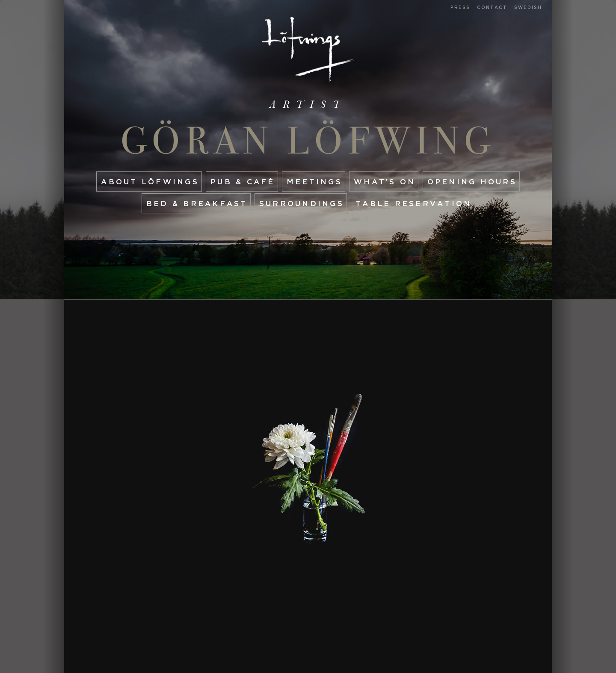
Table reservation (413, 203)
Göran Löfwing (308, 141)
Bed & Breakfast (197, 203)
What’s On (385, 182)
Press (460, 7)
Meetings (314, 182)
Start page (308, 51)
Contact (492, 7)
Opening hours (472, 182)
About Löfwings (150, 182)
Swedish (528, 7)
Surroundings (302, 203)
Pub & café (243, 182)
